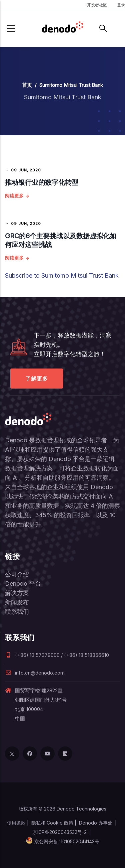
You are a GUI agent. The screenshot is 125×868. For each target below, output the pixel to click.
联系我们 (17, 612)
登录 (121, 5)
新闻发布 (17, 602)
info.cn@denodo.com (35, 673)
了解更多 (37, 379)
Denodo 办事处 (96, 823)
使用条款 (16, 823)
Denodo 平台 (23, 584)
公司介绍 (17, 574)
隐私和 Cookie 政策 (52, 823)
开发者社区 (97, 5)
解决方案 (17, 593)
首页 (27, 85)
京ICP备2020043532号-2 (60, 832)
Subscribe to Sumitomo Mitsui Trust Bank (62, 275)
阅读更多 (14, 196)
